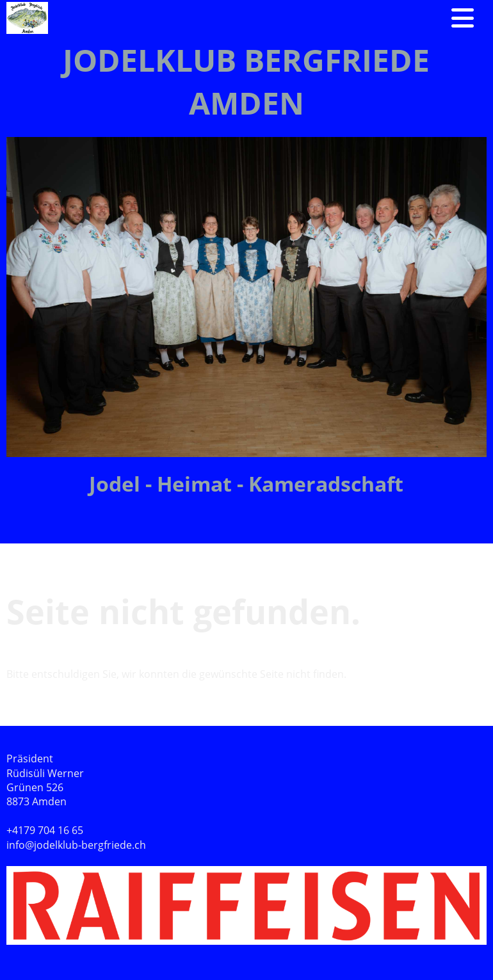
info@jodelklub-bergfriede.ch (76, 845)
